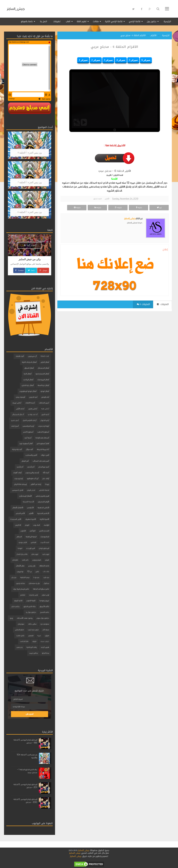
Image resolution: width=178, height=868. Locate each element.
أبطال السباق (29, 368)
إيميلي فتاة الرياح (20, 484)
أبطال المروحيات (43, 380)
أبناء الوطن (45, 397)
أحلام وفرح (33, 409)
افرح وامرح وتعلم (42, 496)
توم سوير (45, 595)
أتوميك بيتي (20, 397)
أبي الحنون (33, 397)
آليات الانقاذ (20, 356)
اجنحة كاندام (44, 490)
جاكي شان (15, 606)
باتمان (47, 560)
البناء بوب (36, 525)
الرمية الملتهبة (31, 537)
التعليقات (163, 304)
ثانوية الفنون (31, 601)
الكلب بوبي (23, 542)
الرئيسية (167, 21)
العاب (68, 21)
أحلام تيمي (17, 403)
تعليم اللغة (82, 21)
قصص (31, 636)
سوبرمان (21, 624)
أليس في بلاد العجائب (41, 461)
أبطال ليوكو (45, 391)
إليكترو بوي (19, 478)
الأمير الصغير (20, 513)
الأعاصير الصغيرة (43, 513)
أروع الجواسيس (28, 426)
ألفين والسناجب (31, 455)
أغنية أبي (28, 438)
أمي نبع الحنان (44, 467)
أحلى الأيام (20, 409)
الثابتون (23, 531)
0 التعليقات (143, 304)
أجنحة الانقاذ (30, 403)
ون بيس (19, 647)
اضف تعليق (97, 199)
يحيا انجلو (45, 653)
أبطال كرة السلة (43, 385)
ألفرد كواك (45, 455)
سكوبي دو (45, 624)
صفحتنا (19, 270)
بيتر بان (14, 577)
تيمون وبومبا (44, 601)
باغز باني (25, 560)
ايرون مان (35, 554)
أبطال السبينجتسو (42, 374)
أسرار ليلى (15, 426)
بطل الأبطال (20, 566)
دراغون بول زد (31, 612)
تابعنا (31, 270)
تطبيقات (57, 21)
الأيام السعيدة (16, 519)
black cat (45, 356)
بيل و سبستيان (34, 583)
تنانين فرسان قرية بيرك (21, 589)
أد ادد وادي (33, 414)
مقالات (96, 21)
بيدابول (46, 583)
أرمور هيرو (15, 420)
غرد (159, 208)
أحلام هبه (45, 409)
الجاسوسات (45, 537)
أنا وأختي (31, 467)
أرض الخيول (45, 420)
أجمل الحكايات (44, 403)
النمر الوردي (30, 548)
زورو (11, 618)
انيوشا (20, 548)
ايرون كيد (46, 554)
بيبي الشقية (25, 577)
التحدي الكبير (44, 531)
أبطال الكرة (28, 374)
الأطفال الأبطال (18, 508)
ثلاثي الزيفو (18, 601)
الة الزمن (18, 525)
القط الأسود (45, 542)
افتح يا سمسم (17, 490)
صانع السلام (19, 630)
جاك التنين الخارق (30, 606)
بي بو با (36, 577)
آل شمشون (32, 356)
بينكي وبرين (20, 583)
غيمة (39, 636)
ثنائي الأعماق (44, 606)
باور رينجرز (32, 566)
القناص (33, 542)
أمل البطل (25, 461)
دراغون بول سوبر (43, 618)
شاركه (138, 208)
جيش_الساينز (16, 9)
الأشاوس (30, 508)
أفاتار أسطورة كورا (26, 444)
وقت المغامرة (31, 647)
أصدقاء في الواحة (42, 438)
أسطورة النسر (28, 432)
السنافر (19, 537)
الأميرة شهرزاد (30, 519)
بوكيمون (20, 571)
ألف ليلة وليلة (17, 449)
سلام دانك (32, 624)
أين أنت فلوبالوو (33, 478)
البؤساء (46, 525)
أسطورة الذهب (43, 432)
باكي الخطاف (44, 566)
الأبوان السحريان (43, 502)
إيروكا (47, 484)
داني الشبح (45, 612)
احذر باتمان (31, 490)
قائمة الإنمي (135, 21)
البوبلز (27, 525)
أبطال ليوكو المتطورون (28, 391)
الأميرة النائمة (44, 519)
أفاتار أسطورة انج (43, 444)
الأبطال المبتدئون (25, 496)
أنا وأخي (20, 467)
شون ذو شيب (33, 630)
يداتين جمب (33, 653)
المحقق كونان (44, 548)
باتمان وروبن (37, 560)
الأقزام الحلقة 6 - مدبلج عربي (115, 47)
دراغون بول (152, 21)
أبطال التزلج (45, 362)
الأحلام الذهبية (43, 508)
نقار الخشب (24, 641)
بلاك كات (46, 571)
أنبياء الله (46, 473)
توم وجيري (33, 595)
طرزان (47, 636)
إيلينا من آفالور (36, 484)
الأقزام (107, 199)
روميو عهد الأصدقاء (25, 618)
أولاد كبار (46, 478)
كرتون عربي (45, 641)
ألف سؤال (29, 449)
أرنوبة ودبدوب (44, 426)
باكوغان (15, 560)
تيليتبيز (23, 595)
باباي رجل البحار (22, 554)
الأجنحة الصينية (28, 502)
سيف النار (46, 630)
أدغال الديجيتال (18, 414)
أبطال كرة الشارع (28, 385)
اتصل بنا (44, 21)
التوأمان (32, 531)
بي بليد (46, 577)
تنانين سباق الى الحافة (41, 589)
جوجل (43, 270)
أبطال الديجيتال (43, 368)
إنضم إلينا (30, 245)
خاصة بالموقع (27, 21)
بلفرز (37, 571)
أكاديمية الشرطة (43, 449)
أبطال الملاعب (28, 380)
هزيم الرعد (45, 647)
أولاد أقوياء (17, 473)
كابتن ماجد (20, 636)
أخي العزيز (45, 414)
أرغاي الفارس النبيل (30, 420)
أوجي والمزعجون (32, 473)
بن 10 (29, 571)
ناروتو (34, 641)
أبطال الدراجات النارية (29, 362)
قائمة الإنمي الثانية (114, 21)
